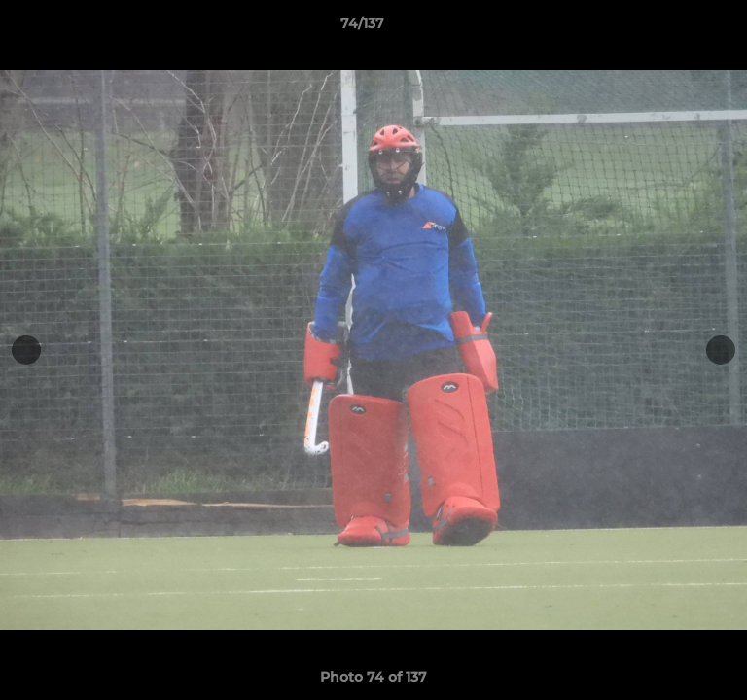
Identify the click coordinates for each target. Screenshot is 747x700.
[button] (677, 28)
